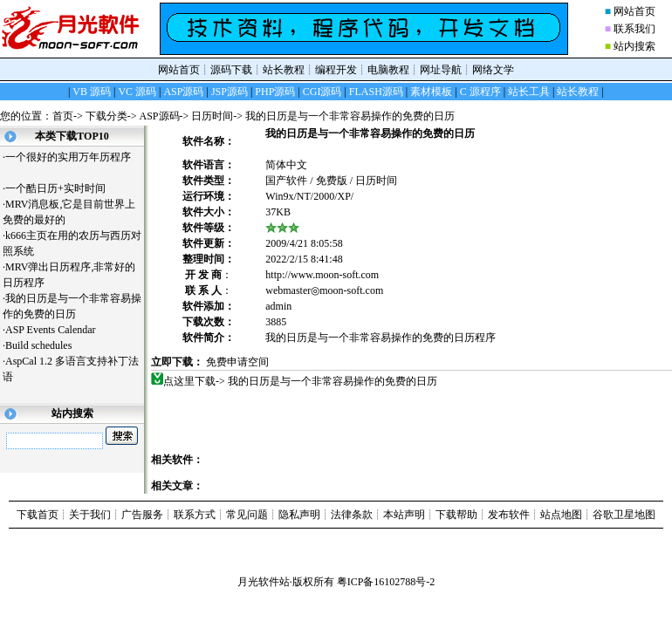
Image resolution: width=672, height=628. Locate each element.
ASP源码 (160, 116)
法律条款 (352, 515)
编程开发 (336, 70)
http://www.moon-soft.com (322, 275)
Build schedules (45, 345)
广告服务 (142, 515)
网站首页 (634, 11)
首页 (63, 116)
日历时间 (212, 116)
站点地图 (561, 515)
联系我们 (634, 29)
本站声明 (404, 515)
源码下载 (231, 70)
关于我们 (90, 515)
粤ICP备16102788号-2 (386, 582)
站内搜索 (634, 46)
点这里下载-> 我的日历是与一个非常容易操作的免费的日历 (301, 381)
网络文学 (493, 70)
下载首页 (38, 515)
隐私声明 (299, 515)
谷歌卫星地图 (624, 515)
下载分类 (106, 116)
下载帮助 (456, 515)
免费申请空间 (237, 362)
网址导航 (441, 70)
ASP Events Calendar (57, 330)
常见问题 (247, 515)
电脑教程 (388, 70)
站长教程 (284, 70)
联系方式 (195, 515)
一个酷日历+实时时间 (62, 188)
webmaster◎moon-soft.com (324, 290)
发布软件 (509, 515)
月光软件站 (264, 582)
